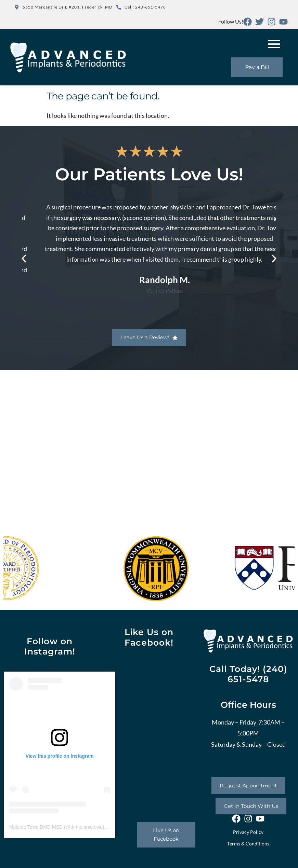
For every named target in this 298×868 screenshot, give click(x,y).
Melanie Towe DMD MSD (36, 827)
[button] (24, 259)
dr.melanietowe (87, 827)
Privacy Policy (248, 832)
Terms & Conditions (248, 844)
